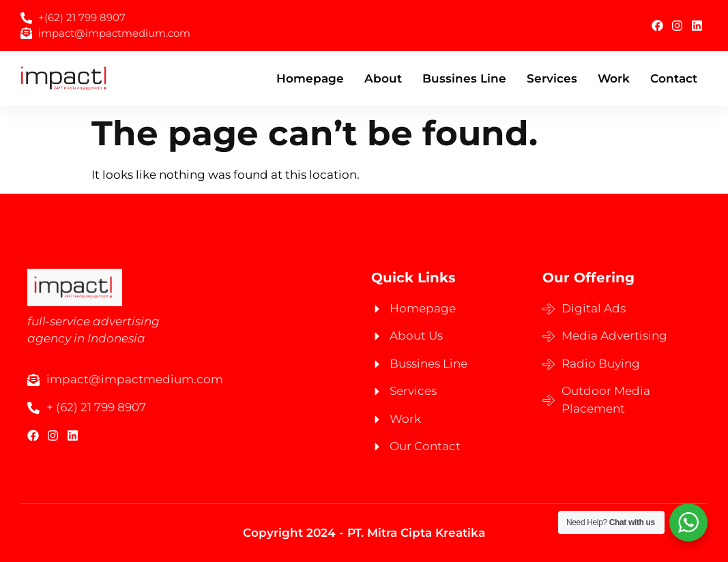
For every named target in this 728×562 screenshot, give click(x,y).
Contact (674, 78)
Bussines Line (464, 78)
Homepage (310, 78)
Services (552, 78)
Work (614, 78)
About (383, 78)
